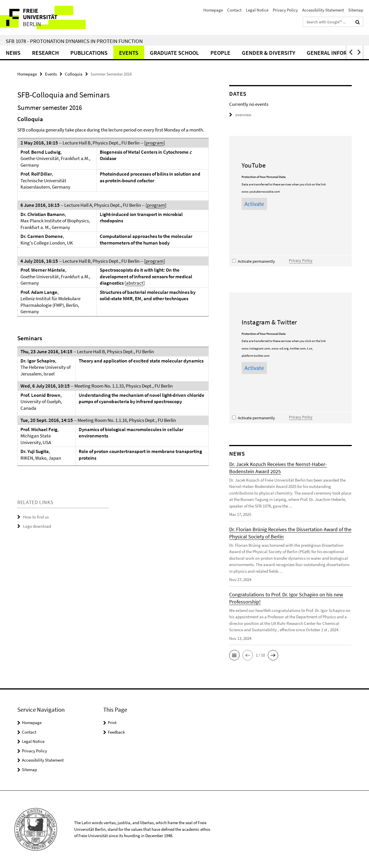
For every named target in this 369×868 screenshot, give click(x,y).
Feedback (116, 732)
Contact (234, 10)
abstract (135, 283)
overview (240, 115)
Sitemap (356, 10)
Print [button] (112, 723)
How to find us (36, 517)
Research (45, 53)
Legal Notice (257, 10)
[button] (350, 52)
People (220, 53)
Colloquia (74, 74)
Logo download (37, 526)
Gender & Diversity (269, 53)
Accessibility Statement (323, 10)
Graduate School (174, 53)
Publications (89, 53)
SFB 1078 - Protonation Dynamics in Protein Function (74, 41)
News (13, 53)
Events (129, 53)
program (155, 143)
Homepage (213, 10)
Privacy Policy (285, 10)
